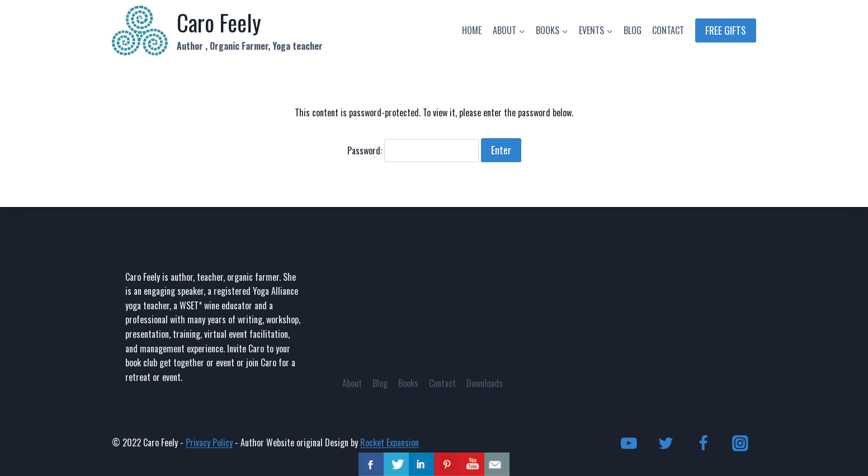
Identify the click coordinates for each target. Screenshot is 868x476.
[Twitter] (666, 443)
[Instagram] (740, 443)
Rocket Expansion (390, 442)
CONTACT (668, 30)
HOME (472, 30)
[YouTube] (629, 443)
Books (408, 383)
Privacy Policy (209, 442)
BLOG (633, 30)
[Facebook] (703, 443)
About (352, 383)
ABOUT (150, 238)
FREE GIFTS (726, 30)
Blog (380, 383)
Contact (442, 383)
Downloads (485, 383)
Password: (413, 150)
